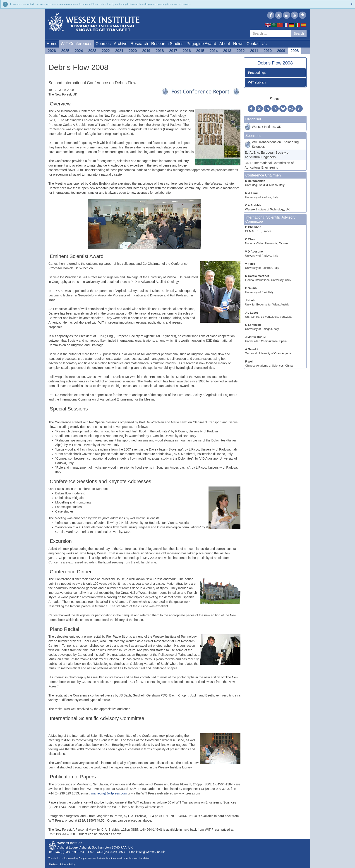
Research (139, 44)
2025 (65, 51)
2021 (119, 51)
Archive (121, 44)
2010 (268, 51)
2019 (146, 51)
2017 (173, 51)
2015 (200, 51)
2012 (241, 51)
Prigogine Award (201, 44)
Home (52, 44)
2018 (160, 51)
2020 (133, 51)
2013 (227, 51)
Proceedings (257, 73)
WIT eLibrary (257, 82)
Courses (103, 44)
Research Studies (167, 44)
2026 (52, 51)
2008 (295, 51)
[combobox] (271, 33)
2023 (92, 51)
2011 (254, 51)
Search (299, 33)
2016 (187, 51)
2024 (79, 51)
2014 (214, 51)
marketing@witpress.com (109, 793)
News (238, 44)
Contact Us (257, 44)
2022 (106, 51)
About (225, 44)
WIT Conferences (77, 44)
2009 (281, 51)
